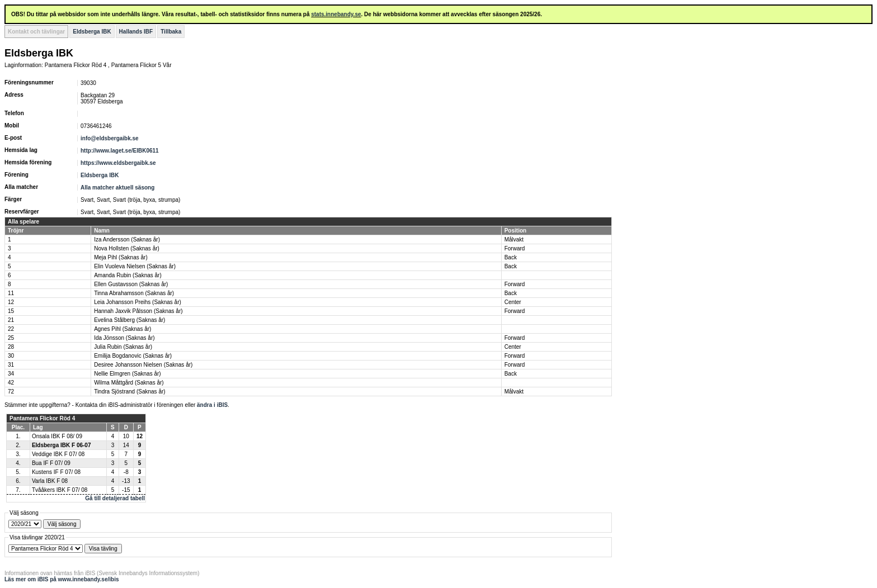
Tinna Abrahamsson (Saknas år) (134, 293)
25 (11, 338)
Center (513, 302)
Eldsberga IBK (92, 32)
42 (11, 383)
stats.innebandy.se (336, 14)
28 (11, 347)
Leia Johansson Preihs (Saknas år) (138, 302)
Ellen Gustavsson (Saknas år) (131, 284)
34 (11, 374)
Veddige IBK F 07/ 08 (58, 454)
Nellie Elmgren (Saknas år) (128, 374)
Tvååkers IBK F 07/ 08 (60, 490)
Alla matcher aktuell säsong (117, 188)
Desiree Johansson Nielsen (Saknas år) (143, 365)
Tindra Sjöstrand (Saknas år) (129, 392)
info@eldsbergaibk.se (110, 138)
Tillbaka (171, 32)
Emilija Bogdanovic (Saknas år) (133, 356)
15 (11, 311)
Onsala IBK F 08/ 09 (57, 436)
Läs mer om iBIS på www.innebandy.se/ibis (62, 579)
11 (11, 293)
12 (11, 302)
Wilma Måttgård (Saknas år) (129, 383)
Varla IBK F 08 (50, 481)
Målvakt (514, 240)
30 (11, 356)
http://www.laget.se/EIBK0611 (120, 151)
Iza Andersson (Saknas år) (127, 240)
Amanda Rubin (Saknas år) (128, 275)
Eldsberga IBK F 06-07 (62, 445)
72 (11, 392)
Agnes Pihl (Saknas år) (122, 329)
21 (11, 320)
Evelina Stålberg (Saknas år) (129, 320)
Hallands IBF (136, 32)
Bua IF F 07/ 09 (51, 463)
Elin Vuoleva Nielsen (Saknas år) (135, 266)
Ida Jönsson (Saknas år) (124, 338)
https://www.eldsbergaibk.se (118, 163)
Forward (515, 248)
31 (11, 365)
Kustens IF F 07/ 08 (56, 472)
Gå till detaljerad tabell (115, 498)
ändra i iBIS (212, 405)
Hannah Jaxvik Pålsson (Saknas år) (138, 311)
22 (11, 329)
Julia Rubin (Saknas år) (123, 347)
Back (511, 257)
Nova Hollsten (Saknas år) (127, 248)
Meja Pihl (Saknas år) (121, 257)
